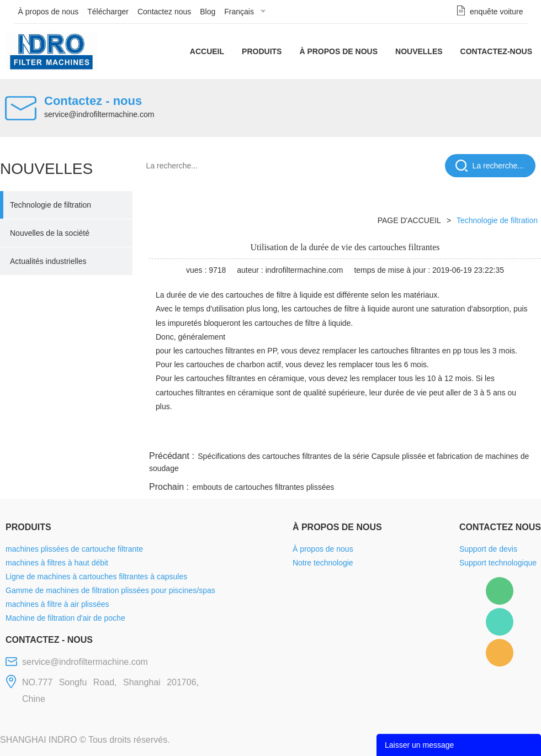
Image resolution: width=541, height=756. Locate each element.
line (373, 435)
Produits (262, 51)
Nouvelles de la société (50, 233)
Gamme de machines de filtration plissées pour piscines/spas (110, 590)
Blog (208, 12)
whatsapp (432, 435)
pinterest (462, 435)
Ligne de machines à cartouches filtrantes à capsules (96, 577)
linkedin (522, 435)
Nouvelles (419, 51)
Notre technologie (323, 563)
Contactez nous (164, 12)
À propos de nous (49, 12)
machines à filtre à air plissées (57, 604)
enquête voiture (497, 12)
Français (239, 12)
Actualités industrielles (48, 261)
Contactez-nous (496, 51)
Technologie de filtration (51, 205)
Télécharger (108, 12)
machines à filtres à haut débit (57, 563)
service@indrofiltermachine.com (99, 114)
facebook (343, 435)
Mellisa (500, 622)
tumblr (492, 435)
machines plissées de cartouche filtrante (74, 549)
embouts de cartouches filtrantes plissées (263, 487)
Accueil (207, 51)
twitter (402, 435)
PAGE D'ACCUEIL (409, 220)
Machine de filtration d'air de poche (65, 618)
